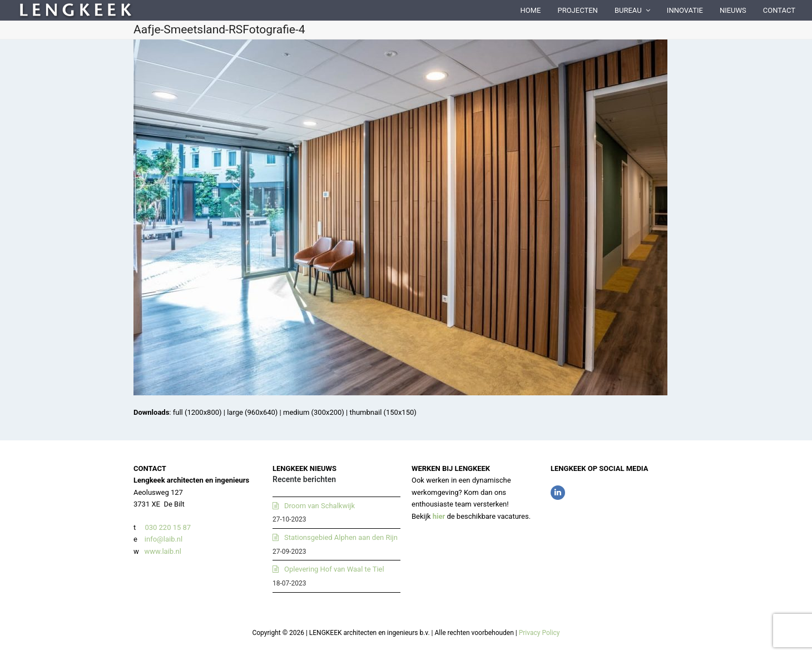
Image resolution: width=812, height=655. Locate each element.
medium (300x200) (314, 412)
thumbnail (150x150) (383, 412)
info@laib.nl (164, 539)
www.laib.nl (162, 551)
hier (439, 516)
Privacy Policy (539, 633)
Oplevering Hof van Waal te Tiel (334, 569)
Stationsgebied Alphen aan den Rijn (341, 537)
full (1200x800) (197, 412)
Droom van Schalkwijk (320, 506)
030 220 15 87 (168, 527)
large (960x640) (252, 412)
